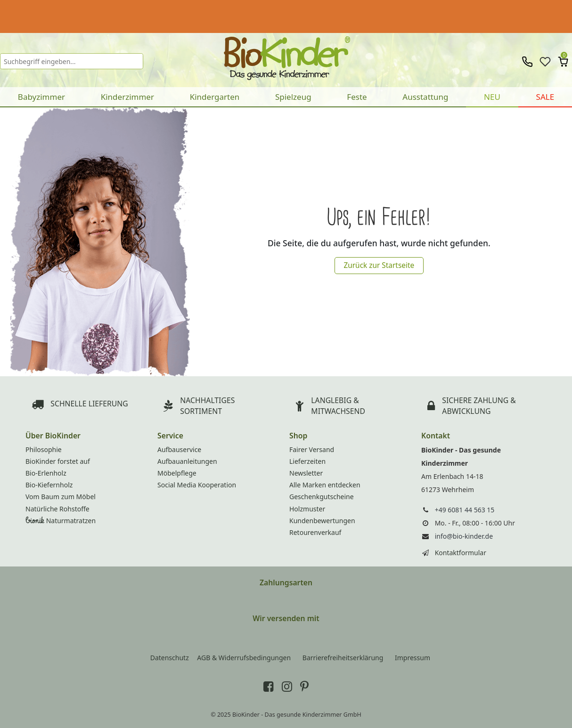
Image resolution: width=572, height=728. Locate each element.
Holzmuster (307, 509)
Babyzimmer (41, 97)
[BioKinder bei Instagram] (287, 686)
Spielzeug (293, 97)
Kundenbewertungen (322, 521)
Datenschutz (170, 658)
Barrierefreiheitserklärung (343, 658)
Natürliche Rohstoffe (57, 509)
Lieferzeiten (307, 461)
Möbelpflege (177, 473)
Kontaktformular (461, 553)
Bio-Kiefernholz (49, 485)
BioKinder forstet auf (58, 461)
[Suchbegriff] (72, 61)
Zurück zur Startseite (379, 265)
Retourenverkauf (315, 532)
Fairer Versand (312, 449)
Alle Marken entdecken (325, 485)
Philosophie (44, 449)
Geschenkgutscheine (322, 497)
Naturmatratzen (61, 521)
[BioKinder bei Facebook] (269, 686)
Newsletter (306, 473)
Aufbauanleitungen (187, 461)
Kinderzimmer (127, 97)
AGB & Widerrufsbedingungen (244, 658)
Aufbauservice (179, 449)
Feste (357, 97)
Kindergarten (215, 97)
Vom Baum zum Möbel (61, 497)
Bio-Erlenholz (46, 473)
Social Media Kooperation (197, 485)
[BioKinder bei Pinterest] (304, 686)
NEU (492, 97)
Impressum (413, 658)
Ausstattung (425, 97)
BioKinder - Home (286, 54)
